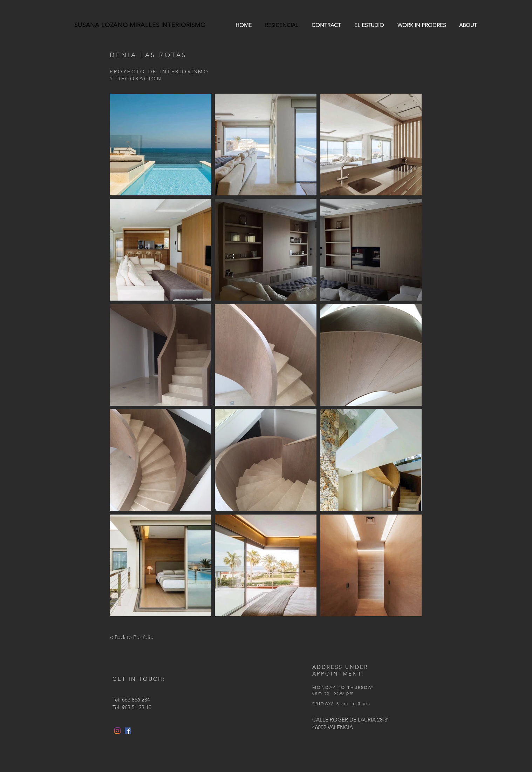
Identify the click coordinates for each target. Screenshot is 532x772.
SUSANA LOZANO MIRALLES (118, 25)
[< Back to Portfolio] (132, 637)
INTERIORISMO (183, 25)
